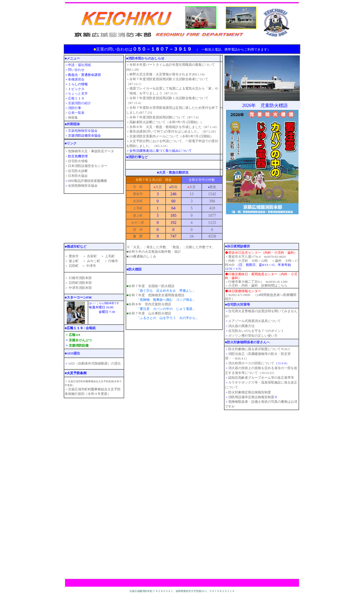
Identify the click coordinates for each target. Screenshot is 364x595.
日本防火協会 (78, 176)
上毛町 (110, 256)
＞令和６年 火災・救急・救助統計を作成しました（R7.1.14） (172, 127)
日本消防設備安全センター (88, 166)
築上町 (73, 261)
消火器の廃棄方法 (241, 326)
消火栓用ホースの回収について (251, 363)
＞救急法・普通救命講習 (83, 75)
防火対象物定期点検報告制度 (250, 392)
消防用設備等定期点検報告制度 (251, 397)
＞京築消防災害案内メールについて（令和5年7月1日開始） (170, 136)
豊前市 (73, 256)
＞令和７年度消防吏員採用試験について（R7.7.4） (163, 117)
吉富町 (91, 256)
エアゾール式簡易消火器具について (255, 321)
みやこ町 (94, 261)
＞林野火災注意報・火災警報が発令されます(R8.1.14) (165, 74)
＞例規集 (71, 118)
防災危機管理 (78, 156)
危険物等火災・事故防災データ (91, 151)
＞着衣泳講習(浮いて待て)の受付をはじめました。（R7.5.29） (172, 131)
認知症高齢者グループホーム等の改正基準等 (261, 378)
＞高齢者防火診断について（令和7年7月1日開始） (163, 122)
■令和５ (154, 252)
